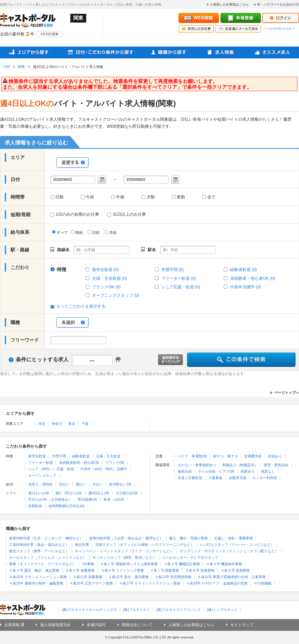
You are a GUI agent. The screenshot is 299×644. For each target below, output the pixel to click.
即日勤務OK (88, 500)
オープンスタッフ (42, 476)
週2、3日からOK (69, 493)
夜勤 (181, 197)
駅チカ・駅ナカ (226, 456)
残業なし (268, 471)
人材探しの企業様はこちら (229, 4)
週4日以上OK (99, 493)
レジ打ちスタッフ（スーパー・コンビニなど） (237, 545)
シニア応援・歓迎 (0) (181, 287)
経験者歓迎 (81, 456)
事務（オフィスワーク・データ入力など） (43, 564)
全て (211, 197)
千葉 (85, 424)
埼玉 (42, 424)
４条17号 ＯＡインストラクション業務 (150, 583)
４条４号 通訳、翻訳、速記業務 (34, 570)
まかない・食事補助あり (197, 465)
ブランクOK (115, 463)
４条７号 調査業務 (165, 570)
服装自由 (185, 471)
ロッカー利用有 (265, 478)
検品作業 (82, 545)
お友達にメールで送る (238, 29)
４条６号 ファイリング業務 (122, 570)
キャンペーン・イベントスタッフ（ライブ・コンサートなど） (124, 551)
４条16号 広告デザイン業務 (91, 583)
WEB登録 (199, 18)
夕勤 (151, 197)
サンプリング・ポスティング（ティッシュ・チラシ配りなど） (229, 551)
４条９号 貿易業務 (235, 570)
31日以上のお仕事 (127, 214)
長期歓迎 (35, 506)
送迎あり (275, 456)
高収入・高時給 (40, 484)
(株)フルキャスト (137, 610)
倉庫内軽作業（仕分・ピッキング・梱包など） (46, 538)
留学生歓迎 (37, 456)
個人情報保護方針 (55, 625)
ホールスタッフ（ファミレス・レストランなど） (48, 558)
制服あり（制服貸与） (240, 465)
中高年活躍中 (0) (246, 287)
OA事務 (88, 564)
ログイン (281, 18)
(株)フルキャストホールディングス (89, 610)
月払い (98, 484)
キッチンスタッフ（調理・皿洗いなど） (124, 558)
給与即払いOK (120, 484)
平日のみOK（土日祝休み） (50, 500)
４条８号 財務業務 (200, 570)
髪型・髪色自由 (276, 465)
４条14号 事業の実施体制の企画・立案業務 (232, 577)
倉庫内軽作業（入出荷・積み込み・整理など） (126, 538)
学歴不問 (59, 456)
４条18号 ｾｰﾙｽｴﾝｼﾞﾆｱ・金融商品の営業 (217, 583)
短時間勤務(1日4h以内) (67, 506)
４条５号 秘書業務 (80, 570)
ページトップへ (287, 393)
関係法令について (137, 625)
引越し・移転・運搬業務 (233, 538)
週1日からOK (39, 493)
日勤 (60, 197)
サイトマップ (242, 625)
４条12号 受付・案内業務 (129, 577)
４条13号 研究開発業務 (173, 577)
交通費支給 (253, 456)
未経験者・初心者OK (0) (253, 278)
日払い (64, 484)
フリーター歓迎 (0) (179, 278)
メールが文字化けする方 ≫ (279, 29)
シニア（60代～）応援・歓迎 (51, 469)
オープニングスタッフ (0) (116, 295)
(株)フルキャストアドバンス (179, 610)
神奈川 (57, 424)
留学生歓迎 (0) (105, 270)
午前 (90, 197)
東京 (72, 424)
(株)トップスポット (222, 610)
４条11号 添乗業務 (88, 577)
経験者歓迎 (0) (243, 270)
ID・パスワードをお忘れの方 (278, 4)
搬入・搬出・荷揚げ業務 (188, 538)
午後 (120, 197)
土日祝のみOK (127, 493)
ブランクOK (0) (106, 287)
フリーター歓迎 (40, 463)
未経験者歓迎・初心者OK (79, 463)
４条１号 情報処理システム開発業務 (129, 564)
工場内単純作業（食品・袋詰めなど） (39, 545)
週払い (81, 484)
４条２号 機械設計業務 (182, 564)
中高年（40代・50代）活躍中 (104, 469)
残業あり (248, 471)
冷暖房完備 (237, 478)
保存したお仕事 (196, 29)
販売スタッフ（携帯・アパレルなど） (39, 551)
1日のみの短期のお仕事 (75, 214)
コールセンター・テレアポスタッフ (190, 558)
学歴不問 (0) (173, 270)
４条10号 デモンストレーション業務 (38, 577)
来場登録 (241, 18)
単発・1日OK (114, 500)
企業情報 (12, 625)
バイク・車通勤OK (192, 456)
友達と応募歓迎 (190, 478)
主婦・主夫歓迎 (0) (109, 278)
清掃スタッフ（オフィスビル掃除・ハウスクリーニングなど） (145, 545)
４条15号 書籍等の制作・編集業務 (36, 583)
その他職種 (263, 583)
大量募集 (215, 478)
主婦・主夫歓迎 (108, 456)
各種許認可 (96, 625)
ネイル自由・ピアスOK (216, 471)
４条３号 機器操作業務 (224, 564)
